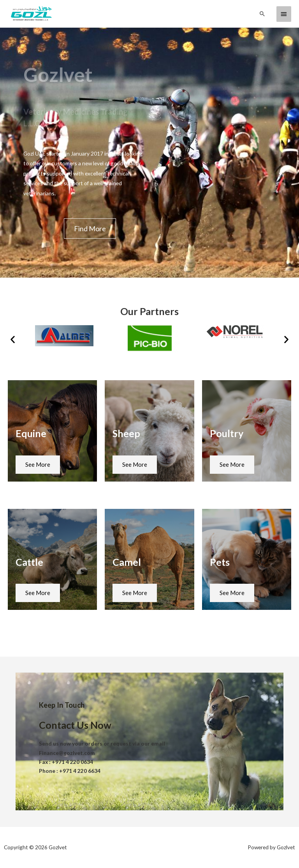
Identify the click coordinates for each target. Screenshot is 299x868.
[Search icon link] (262, 14)
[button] (90, 229)
